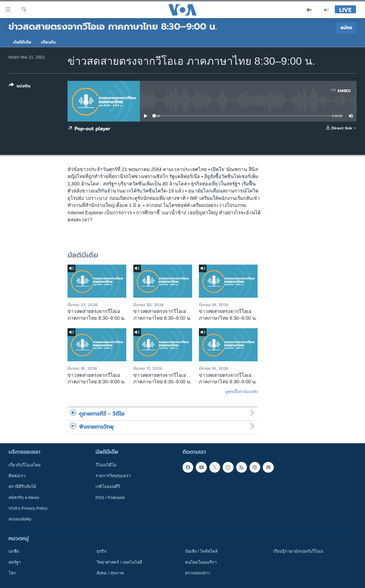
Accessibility (20, 519)
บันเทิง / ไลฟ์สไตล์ (201, 551)
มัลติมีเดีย (22, 42)
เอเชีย (14, 551)
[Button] (20, 87)
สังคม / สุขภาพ (110, 573)
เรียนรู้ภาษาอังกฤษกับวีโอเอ (298, 551)
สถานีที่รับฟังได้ (22, 487)
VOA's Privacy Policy (28, 508)
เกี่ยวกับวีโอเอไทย (25, 465)
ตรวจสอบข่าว (197, 573)
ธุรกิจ (102, 551)
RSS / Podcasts (110, 497)
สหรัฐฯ (15, 562)
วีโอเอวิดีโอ (106, 465)
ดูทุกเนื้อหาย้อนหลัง (242, 392)
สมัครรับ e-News (24, 497)
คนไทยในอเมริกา (201, 562)
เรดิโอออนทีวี (108, 487)
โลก (12, 573)
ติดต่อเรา (17, 476)
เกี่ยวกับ (48, 42)
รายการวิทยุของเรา (113, 476)
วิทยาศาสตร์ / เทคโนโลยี (119, 562)
